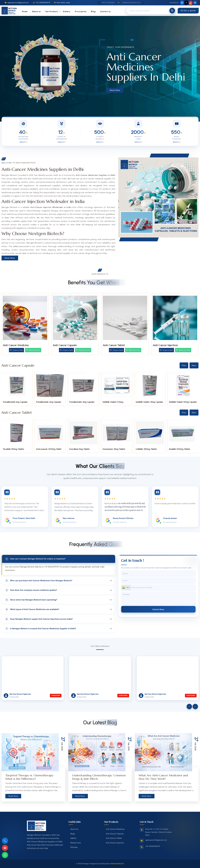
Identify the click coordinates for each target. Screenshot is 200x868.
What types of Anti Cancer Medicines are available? (32, 609)
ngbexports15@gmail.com (17, 3)
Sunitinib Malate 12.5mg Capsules (146, 403)
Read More (116, 90)
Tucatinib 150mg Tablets (47, 449)
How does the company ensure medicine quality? (31, 590)
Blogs (73, 834)
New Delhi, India (62, 3)
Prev (184, 365)
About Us (74, 829)
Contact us (105, 12)
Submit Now (158, 609)
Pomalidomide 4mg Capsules (115, 402)
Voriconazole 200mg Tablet (82, 449)
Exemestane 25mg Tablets (147, 449)
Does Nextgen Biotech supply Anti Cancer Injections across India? (39, 619)
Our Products (52, 12)
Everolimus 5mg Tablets (113, 449)
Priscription (81, 12)
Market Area (76, 843)
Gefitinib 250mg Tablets (180, 449)
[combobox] (126, 588)
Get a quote (188, 11)
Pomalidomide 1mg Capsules (48, 402)
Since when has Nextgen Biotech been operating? (31, 600)
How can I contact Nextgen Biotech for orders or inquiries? (35, 559)
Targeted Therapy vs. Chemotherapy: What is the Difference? (30, 777)
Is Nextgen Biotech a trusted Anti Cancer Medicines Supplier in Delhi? (41, 629)
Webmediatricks (117, 864)
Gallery (67, 12)
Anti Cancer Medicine (16, 345)
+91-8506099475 (42, 3)
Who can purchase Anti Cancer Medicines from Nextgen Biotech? (39, 581)
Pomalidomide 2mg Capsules (82, 402)
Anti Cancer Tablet (114, 345)
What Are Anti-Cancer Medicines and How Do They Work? (163, 777)
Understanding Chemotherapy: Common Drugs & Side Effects (99, 777)
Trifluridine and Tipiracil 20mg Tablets (16, 450)
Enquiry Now (16, 350)
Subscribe (56, 696)
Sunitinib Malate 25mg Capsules (183, 402)
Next (194, 365)
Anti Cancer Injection (165, 345)
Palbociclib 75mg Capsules (14, 402)
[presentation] (189, 707)
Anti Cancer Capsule (65, 345)
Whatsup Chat (33, 350)
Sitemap (74, 847)
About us (36, 12)
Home (25, 12)
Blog (93, 12)
